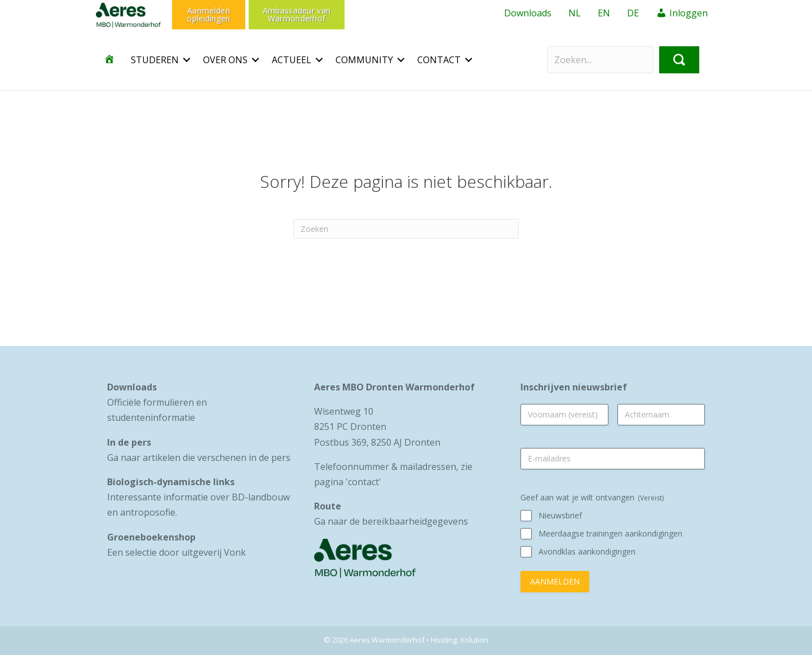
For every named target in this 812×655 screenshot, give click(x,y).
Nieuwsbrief (560, 515)
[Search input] (600, 60)
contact (363, 482)
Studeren (155, 60)
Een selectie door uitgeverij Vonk (176, 552)
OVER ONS (225, 60)
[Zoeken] (406, 229)
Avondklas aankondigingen (587, 551)
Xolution (474, 640)
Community (364, 60)
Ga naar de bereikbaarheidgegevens (391, 521)
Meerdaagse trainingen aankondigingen (610, 533)
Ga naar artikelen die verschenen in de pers (199, 458)
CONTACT (439, 60)
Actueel (292, 60)
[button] (187, 60)
